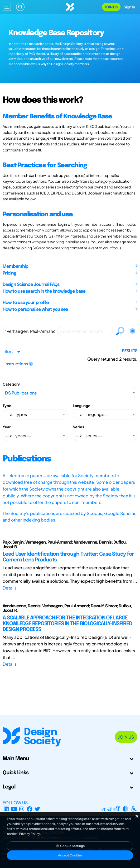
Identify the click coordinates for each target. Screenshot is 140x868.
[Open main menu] (7, 7)
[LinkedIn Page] (6, 809)
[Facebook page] (30, 809)
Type (7, 406)
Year (7, 427)
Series (78, 427)
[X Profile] (38, 809)
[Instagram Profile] (22, 809)
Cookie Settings (70, 846)
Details (10, 588)
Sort (9, 351)
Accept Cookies (70, 855)
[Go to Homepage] (70, 6)
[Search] (20, 7)
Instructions (19, 364)
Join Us (111, 7)
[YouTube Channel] (14, 809)
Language (82, 406)
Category (11, 384)
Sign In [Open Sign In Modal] (129, 7)
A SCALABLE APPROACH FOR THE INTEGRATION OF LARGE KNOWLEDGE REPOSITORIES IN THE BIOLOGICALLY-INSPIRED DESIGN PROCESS (67, 624)
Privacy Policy (30, 834)
